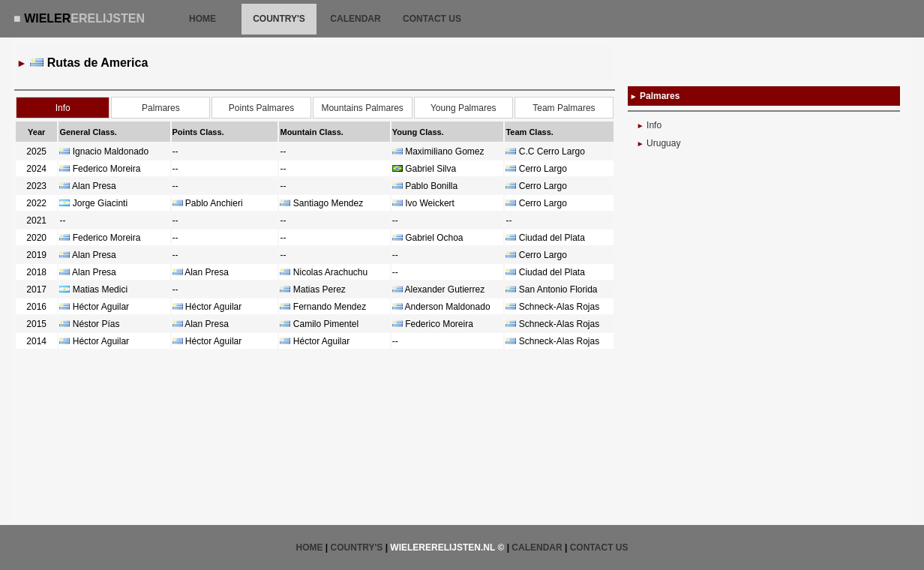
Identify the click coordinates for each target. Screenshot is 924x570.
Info (654, 125)
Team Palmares (564, 108)
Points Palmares (261, 108)
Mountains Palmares (362, 108)
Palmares (161, 108)
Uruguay (663, 143)
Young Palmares (463, 108)
